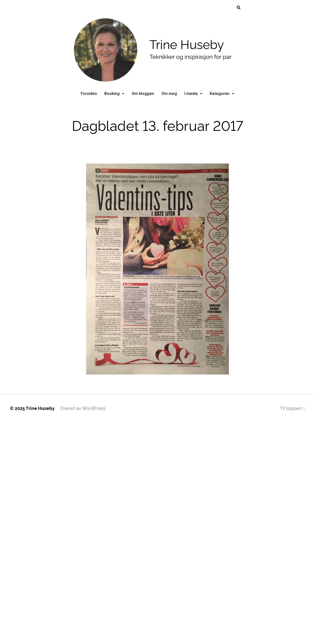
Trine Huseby (40, 408)
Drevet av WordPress (83, 408)
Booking (114, 94)
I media (193, 94)
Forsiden (89, 94)
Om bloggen (143, 94)
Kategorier (222, 94)
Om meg (169, 94)
